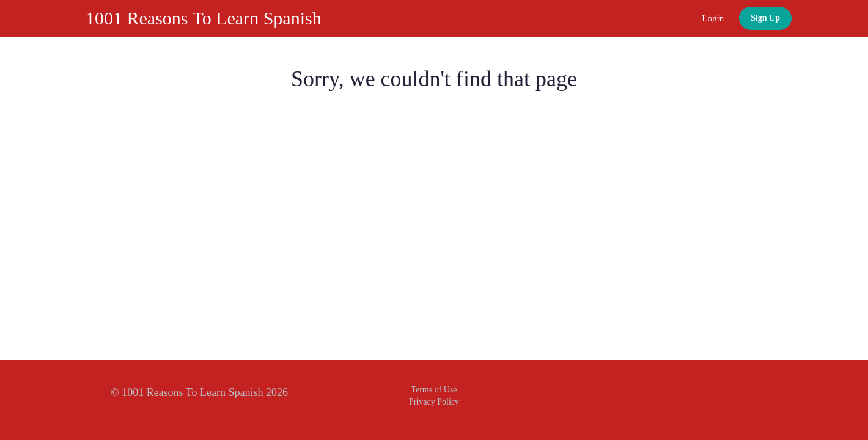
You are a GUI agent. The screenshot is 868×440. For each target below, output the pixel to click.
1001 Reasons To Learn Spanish (204, 18)
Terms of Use (434, 390)
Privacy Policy (434, 402)
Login (713, 18)
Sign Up (765, 18)
